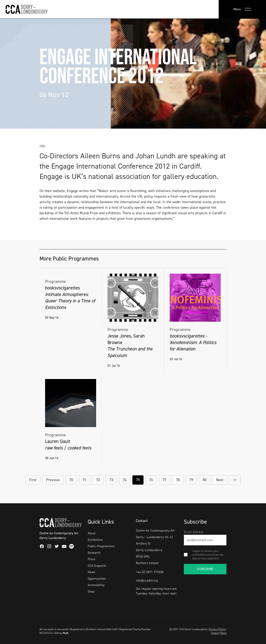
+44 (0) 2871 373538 (150, 572)
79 (191, 480)
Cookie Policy (219, 633)
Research (94, 553)
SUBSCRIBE (205, 569)
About (92, 533)
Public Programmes (101, 546)
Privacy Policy (217, 629)
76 (151, 480)
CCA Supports (97, 566)
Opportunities (97, 579)
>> (235, 480)
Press (92, 559)
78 (178, 480)
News (91, 572)
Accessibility (96, 585)
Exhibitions (95, 540)
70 (71, 480)
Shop (91, 592)
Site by (61, 633)
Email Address (194, 532)
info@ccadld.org (147, 580)
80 (205, 480)
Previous (53, 480)
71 (85, 480)
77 (164, 480)
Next (220, 480)
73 (111, 480)
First (33, 480)
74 (125, 480)
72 (98, 480)
